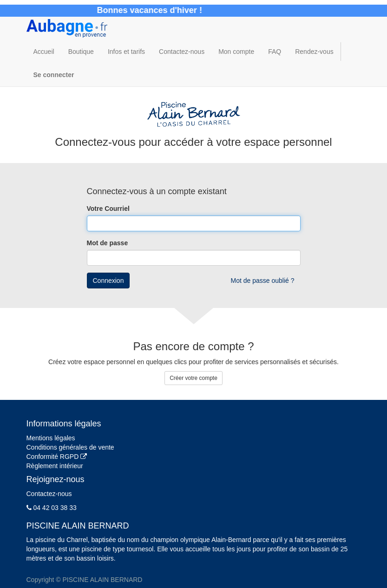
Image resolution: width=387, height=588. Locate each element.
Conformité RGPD (57, 457)
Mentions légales (51, 438)
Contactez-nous (49, 494)
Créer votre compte (193, 378)
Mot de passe (108, 243)
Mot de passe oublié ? (263, 281)
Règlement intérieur (55, 466)
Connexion (108, 281)
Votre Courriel (108, 209)
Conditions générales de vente (70, 447)
